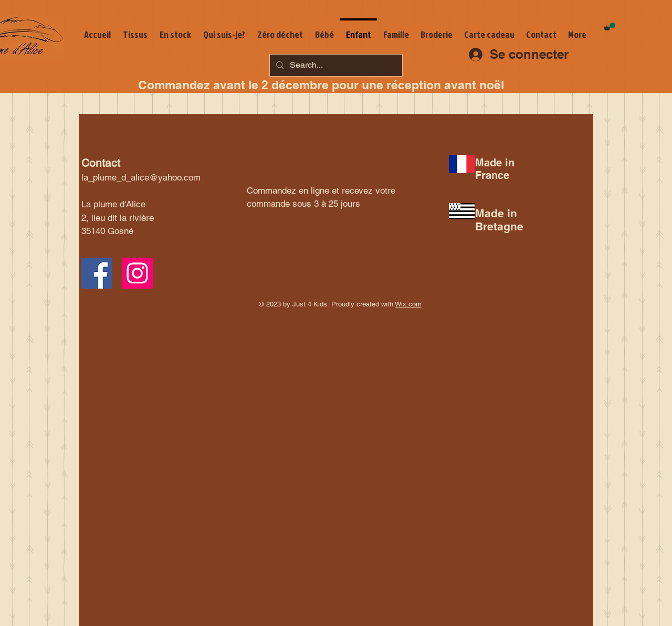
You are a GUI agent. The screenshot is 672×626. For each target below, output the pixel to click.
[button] (610, 26)
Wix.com (408, 304)
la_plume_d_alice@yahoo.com (141, 177)
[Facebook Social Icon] (97, 273)
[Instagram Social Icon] (137, 273)
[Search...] (335, 65)
